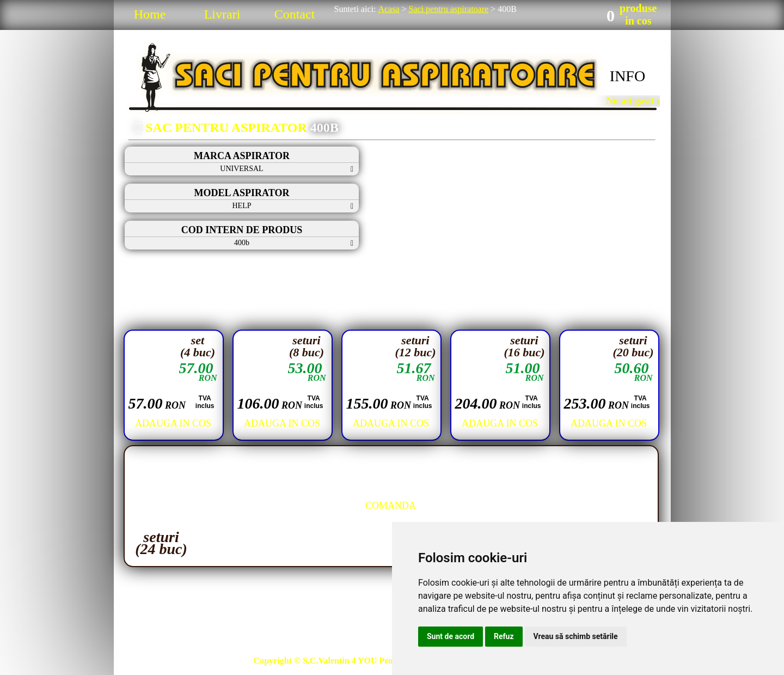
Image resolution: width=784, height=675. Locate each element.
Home (150, 14)
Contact (295, 14)
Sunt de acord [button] (451, 636)
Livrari (222, 14)
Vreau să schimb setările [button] (576, 636)
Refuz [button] (504, 636)
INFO (627, 76)
